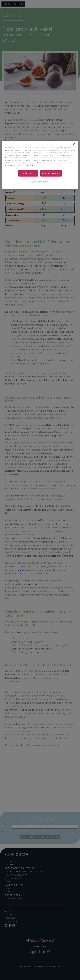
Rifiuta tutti (28, 173)
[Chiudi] (74, 144)
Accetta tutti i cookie (51, 173)
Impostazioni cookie (39, 182)
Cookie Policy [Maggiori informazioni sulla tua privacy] (29, 165)
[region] (40, 165)
